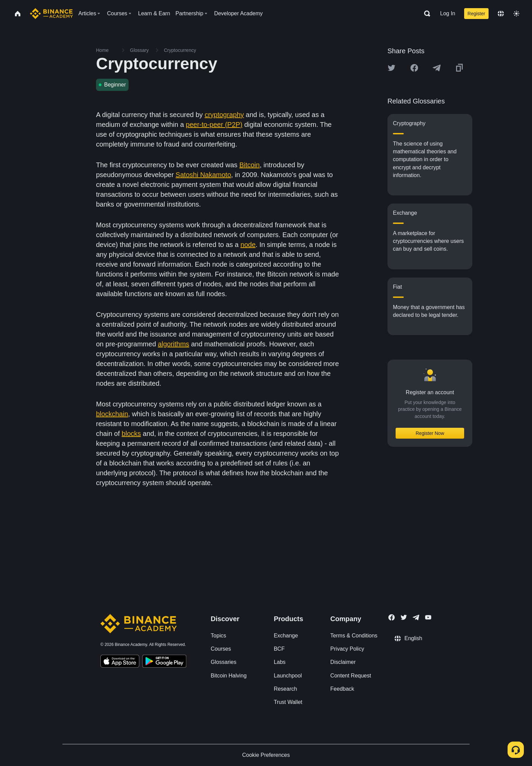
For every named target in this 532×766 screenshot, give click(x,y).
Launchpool (288, 676)
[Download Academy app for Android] (164, 662)
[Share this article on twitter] (392, 68)
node (248, 245)
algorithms (173, 344)
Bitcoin (249, 165)
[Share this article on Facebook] (414, 68)
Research (285, 689)
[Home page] (51, 14)
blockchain (112, 414)
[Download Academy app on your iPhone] (120, 662)
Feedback (342, 689)
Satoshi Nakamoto (203, 175)
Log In (448, 13)
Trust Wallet (288, 702)
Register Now (430, 433)
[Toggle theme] (516, 14)
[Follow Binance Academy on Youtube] (428, 617)
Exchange (286, 636)
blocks (131, 434)
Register (476, 14)
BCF (279, 649)
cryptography (224, 115)
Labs (280, 662)
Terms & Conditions (354, 636)
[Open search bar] (425, 14)
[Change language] (501, 14)
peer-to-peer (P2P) (214, 125)
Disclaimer (343, 662)
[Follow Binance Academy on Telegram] (416, 617)
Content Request (351, 676)
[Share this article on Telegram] (437, 68)
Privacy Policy (347, 649)
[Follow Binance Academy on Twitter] (404, 617)
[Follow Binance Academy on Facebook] (392, 617)
